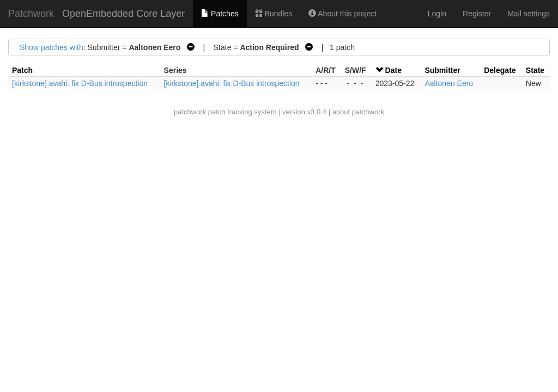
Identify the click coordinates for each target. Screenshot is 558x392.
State (535, 70)
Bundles (274, 14)
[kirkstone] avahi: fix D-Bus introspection (80, 83)
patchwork (190, 112)
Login (437, 14)
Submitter (442, 70)
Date (393, 70)
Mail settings (529, 14)
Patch (22, 70)
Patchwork (31, 14)
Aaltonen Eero (449, 83)
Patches (220, 14)
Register (477, 14)
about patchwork (358, 112)
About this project (342, 14)
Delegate (500, 70)
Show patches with (51, 47)
